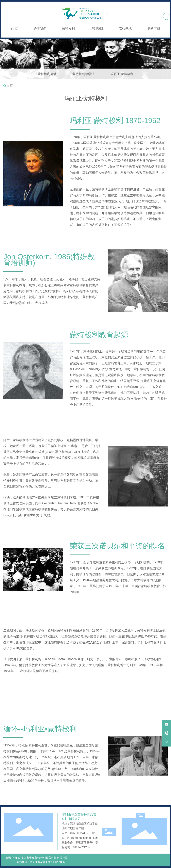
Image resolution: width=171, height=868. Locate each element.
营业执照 (60, 862)
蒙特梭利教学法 (83, 74)
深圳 (43, 862)
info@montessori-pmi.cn (82, 838)
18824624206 (81, 847)
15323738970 (84, 843)
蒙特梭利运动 (47, 74)
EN (167, 16)
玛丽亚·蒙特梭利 (122, 74)
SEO (50, 862)
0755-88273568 (80, 833)
